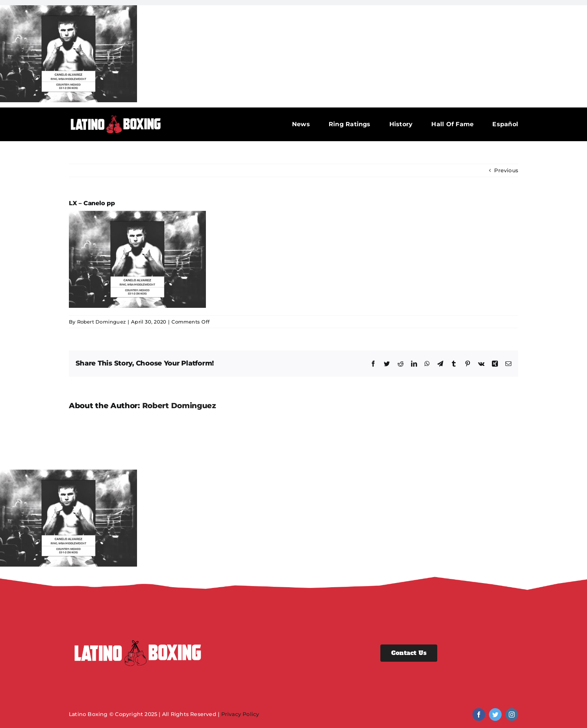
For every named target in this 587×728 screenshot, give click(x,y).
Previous (506, 170)
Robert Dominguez (101, 322)
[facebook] (479, 715)
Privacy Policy (240, 714)
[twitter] (495, 715)
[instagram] (512, 715)
